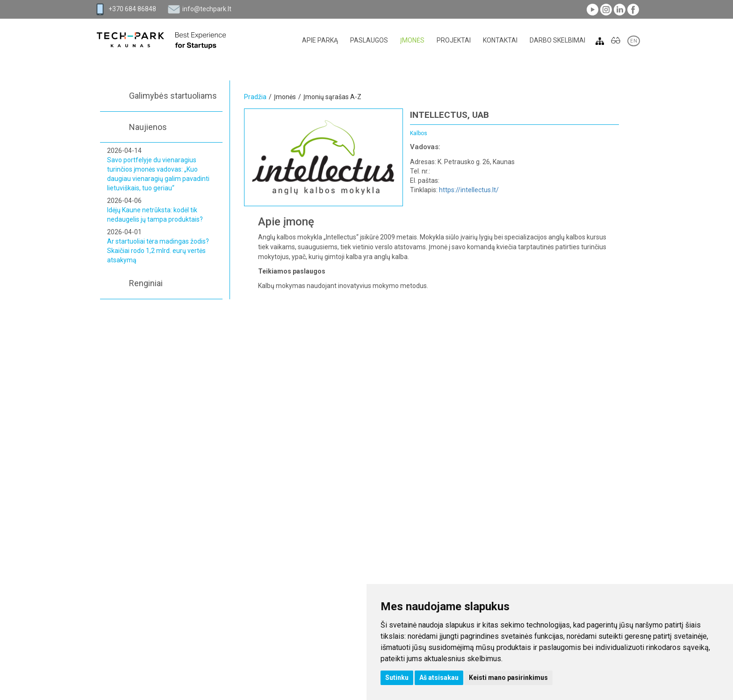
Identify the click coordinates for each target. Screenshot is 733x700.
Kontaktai (500, 40)
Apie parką (320, 40)
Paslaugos (369, 40)
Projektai (454, 40)
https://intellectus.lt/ (469, 190)
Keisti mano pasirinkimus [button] (508, 678)
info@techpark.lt (207, 9)
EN (634, 41)
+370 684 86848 (132, 9)
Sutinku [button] (397, 678)
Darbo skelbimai (557, 40)
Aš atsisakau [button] (439, 678)
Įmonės (412, 40)
